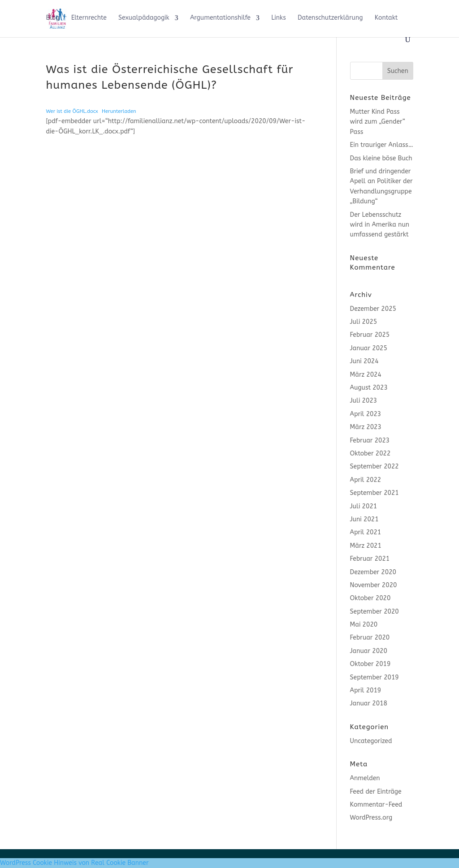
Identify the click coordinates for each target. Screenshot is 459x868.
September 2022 (375, 466)
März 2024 (366, 375)
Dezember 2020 (373, 572)
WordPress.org (371, 818)
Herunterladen (119, 111)
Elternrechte (89, 18)
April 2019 (366, 690)
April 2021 (366, 532)
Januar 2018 (369, 703)
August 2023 (369, 388)
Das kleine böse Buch (381, 158)
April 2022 (366, 480)
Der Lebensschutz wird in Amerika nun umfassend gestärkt (380, 225)
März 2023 (366, 427)
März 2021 (366, 546)
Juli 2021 (364, 506)
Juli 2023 (364, 401)
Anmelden (365, 778)
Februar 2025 (370, 335)
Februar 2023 (370, 440)
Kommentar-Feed (376, 805)
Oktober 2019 (370, 664)
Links (279, 18)
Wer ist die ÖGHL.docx (72, 111)
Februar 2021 (370, 559)
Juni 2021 (364, 519)
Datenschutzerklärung (330, 18)
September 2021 (375, 493)
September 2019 (375, 677)
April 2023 (366, 414)
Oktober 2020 (370, 598)
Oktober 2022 (370, 453)
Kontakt (386, 18)
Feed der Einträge (376, 792)
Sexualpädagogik (144, 18)
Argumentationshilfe (220, 18)
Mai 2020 (364, 625)
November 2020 (374, 585)
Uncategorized (371, 741)
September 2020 (375, 612)
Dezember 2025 (373, 309)
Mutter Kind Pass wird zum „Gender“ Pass (378, 122)
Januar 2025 (369, 348)
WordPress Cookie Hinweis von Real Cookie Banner (74, 863)
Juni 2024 (364, 361)
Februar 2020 (370, 638)
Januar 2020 (369, 651)
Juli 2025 (364, 322)
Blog (52, 18)
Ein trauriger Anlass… (382, 145)
